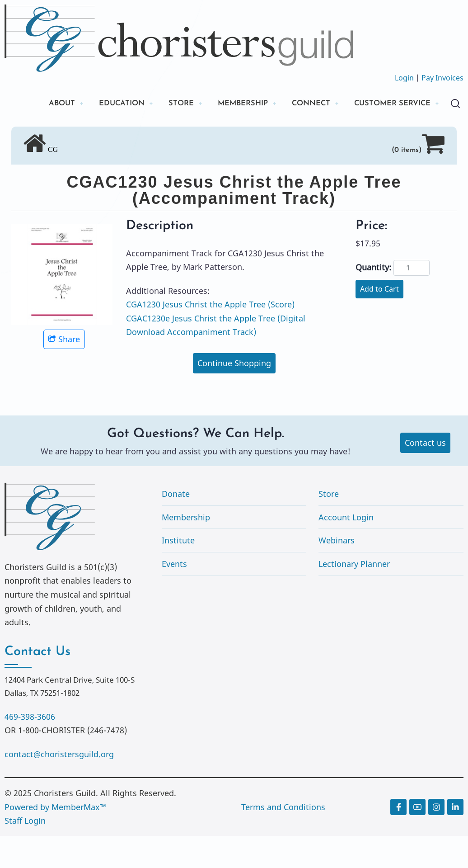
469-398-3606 (30, 749)
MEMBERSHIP (236, 104)
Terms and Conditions (283, 839)
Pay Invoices (442, 78)
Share (64, 371)
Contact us (425, 475)
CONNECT (309, 104)
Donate (176, 526)
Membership (186, 549)
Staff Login (25, 853)
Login (404, 78)
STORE (171, 104)
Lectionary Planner (354, 596)
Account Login (346, 549)
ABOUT (44, 104)
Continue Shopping (234, 395)
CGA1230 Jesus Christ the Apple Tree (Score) (210, 336)
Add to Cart (379, 321)
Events (174, 596)
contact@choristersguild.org (59, 786)
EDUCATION (108, 104)
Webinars (337, 573)
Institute (178, 573)
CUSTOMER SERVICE (72, 134)
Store (329, 526)
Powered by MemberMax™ (55, 839)
